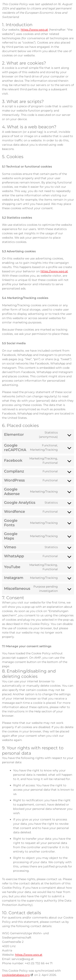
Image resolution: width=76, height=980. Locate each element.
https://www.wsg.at (34, 30)
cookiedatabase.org (16, 975)
